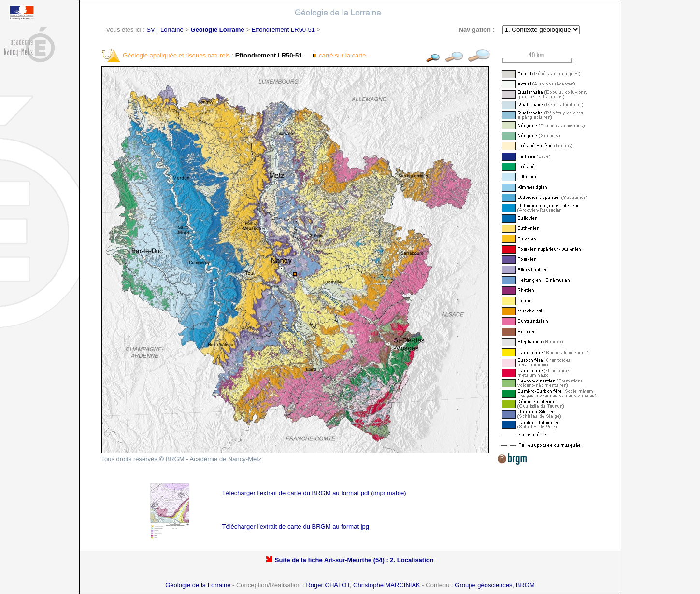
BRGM (525, 585)
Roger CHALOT (328, 585)
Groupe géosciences (483, 585)
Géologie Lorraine (218, 30)
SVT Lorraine (165, 30)
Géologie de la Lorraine (198, 585)
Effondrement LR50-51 (283, 30)
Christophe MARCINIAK (387, 585)
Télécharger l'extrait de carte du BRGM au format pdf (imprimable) (314, 493)
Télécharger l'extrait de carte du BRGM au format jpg (296, 527)
